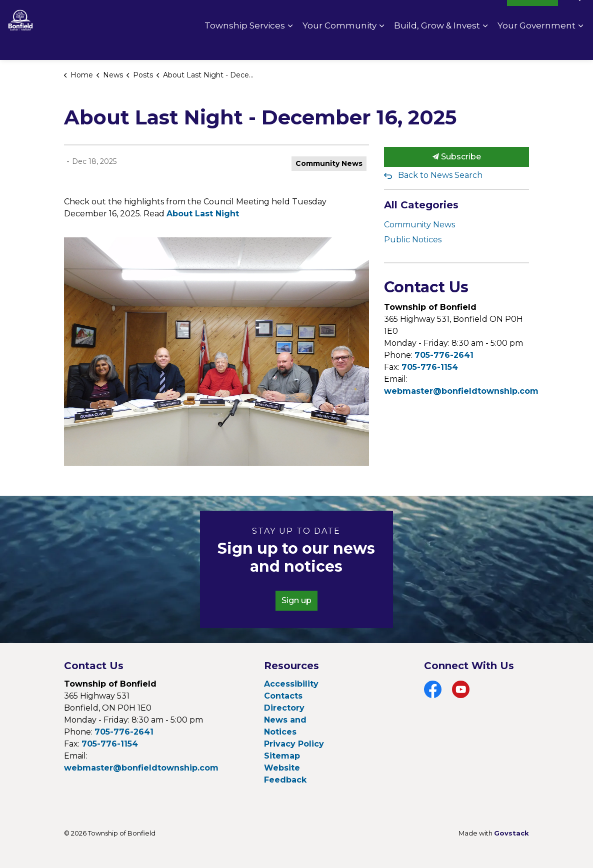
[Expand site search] (575, 15)
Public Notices (413, 240)
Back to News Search (440, 175)
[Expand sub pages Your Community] (381, 45)
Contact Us (364, 15)
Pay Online (420, 15)
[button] (216, 352)
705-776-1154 (430, 367)
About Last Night (203, 214)
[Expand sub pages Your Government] (580, 45)
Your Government (536, 45)
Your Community (339, 45)
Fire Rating (476, 15)
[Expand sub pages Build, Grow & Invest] (485, 45)
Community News (329, 163)
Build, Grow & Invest (437, 45)
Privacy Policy (294, 744)
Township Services (245, 45)
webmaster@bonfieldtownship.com (461, 391)
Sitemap (282, 756)
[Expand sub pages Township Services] (290, 45)
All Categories (421, 205)
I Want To (532, 15)
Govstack (511, 833)
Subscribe (456, 157)
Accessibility (291, 684)
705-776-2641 (444, 355)
